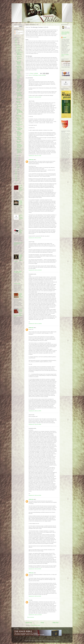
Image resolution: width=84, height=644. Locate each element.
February (18, 166)
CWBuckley (31, 160)
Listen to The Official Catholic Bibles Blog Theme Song (65, 33)
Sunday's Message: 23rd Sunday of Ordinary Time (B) (19, 133)
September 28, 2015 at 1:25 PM (35, 411)
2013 (16, 172)
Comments (17, 33)
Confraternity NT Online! (19, 125)
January (18, 168)
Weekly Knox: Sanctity (19, 90)
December (18, 46)
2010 (16, 177)
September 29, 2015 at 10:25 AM (35, 615)
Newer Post (29, 623)
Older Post (55, 623)
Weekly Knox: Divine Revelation (19, 138)
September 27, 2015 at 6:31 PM (35, 97)
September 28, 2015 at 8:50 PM (35, 569)
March (18, 164)
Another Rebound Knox (18, 81)
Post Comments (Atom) (36, 625)
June (17, 159)
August (18, 155)
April (17, 162)
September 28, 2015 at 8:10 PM (35, 495)
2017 (16, 41)
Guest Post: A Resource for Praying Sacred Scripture (19, 71)
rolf (29, 600)
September (19, 51)
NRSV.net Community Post (21, 217)
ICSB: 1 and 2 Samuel (19, 142)
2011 (16, 175)
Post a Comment (31, 617)
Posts (16, 31)
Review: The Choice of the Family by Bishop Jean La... (19, 151)
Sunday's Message (42, 75)
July (17, 157)
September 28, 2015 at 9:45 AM (35, 238)
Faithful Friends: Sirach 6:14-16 (21, 203)
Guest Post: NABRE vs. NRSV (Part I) (18, 272)
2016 (16, 42)
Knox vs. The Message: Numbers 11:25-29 (19, 63)
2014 (16, 170)
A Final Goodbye (17, 284)
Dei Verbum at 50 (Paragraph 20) (19, 58)
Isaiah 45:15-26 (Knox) (19, 99)
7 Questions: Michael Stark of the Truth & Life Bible (19, 146)
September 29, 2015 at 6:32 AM (35, 596)
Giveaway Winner (18, 102)
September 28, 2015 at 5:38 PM (35, 424)
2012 (16, 173)
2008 (16, 180)
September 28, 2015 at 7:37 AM (35, 156)
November (18, 47)
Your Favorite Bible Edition (21, 231)
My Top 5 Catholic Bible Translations (21, 188)
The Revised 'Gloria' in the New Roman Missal (18, 244)
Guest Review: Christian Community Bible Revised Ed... (19, 95)
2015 (16, 44)
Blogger (58, 641)
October (18, 49)
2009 (16, 178)
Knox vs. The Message (33, 75)
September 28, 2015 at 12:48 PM (35, 324)
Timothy (64, 37)
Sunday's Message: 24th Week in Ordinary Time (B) (19, 111)
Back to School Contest (19, 122)
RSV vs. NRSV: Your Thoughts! (21, 296)
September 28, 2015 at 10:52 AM (35, 270)
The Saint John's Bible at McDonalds (19, 53)
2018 (16, 39)
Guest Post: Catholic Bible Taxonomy (19, 129)
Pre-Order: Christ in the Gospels (19, 119)
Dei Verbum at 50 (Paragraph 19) (19, 106)
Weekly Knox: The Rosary (19, 116)
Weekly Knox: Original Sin (19, 67)
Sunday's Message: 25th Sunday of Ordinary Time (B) (19, 86)
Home (42, 623)
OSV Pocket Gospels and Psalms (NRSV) (19, 77)
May (17, 161)
